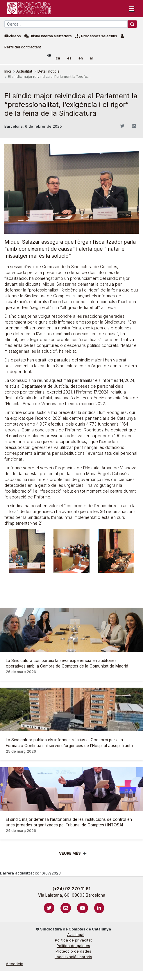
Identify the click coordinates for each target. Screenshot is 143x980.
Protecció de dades (73, 951)
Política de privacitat (73, 940)
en (81, 58)
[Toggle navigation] (132, 8)
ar (92, 58)
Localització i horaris (73, 957)
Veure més (70, 853)
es (69, 58)
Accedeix (14, 964)
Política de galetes (73, 946)
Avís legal (76, 935)
